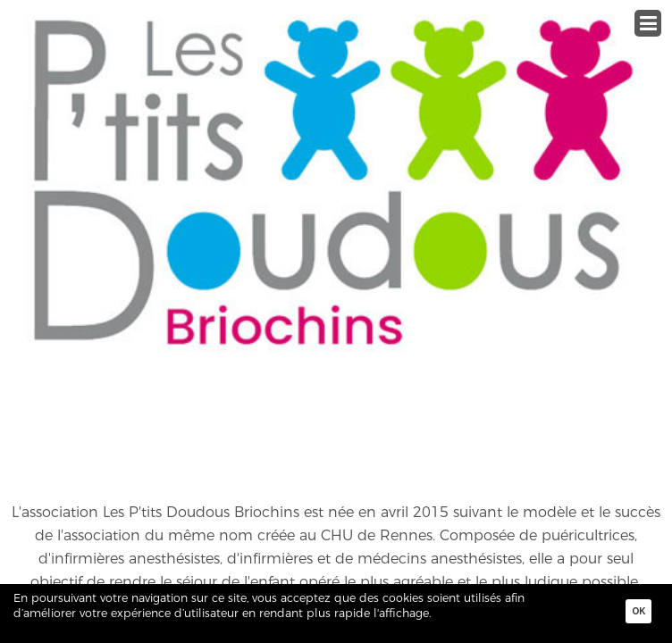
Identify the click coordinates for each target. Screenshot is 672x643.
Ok (638, 611)
